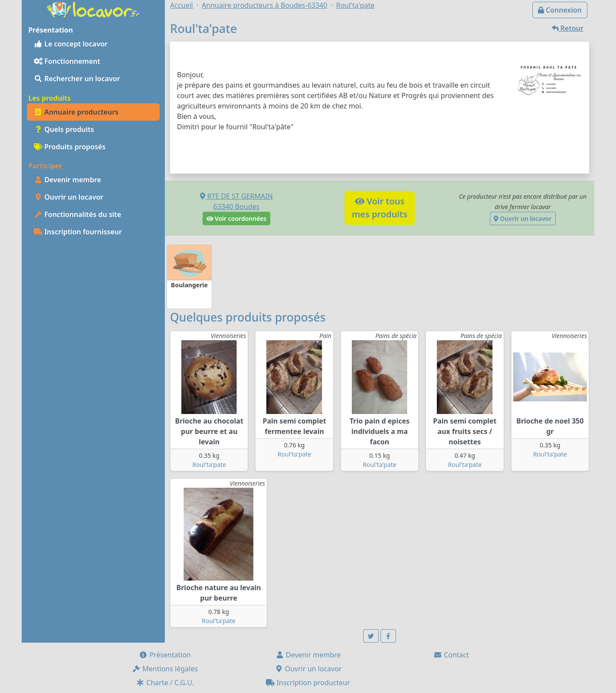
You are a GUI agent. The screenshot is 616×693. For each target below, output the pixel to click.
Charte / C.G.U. (165, 683)
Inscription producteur (308, 683)
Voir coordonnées (237, 218)
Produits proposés (70, 147)
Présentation (165, 655)
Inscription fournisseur (78, 232)
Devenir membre (67, 180)
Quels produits (64, 129)
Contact (451, 655)
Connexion (560, 10)
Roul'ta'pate (209, 465)
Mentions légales (165, 669)
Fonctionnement (67, 61)
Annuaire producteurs (76, 112)
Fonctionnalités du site (77, 214)
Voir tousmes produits (380, 208)
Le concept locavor (71, 44)
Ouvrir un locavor (69, 197)
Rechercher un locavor (77, 79)
